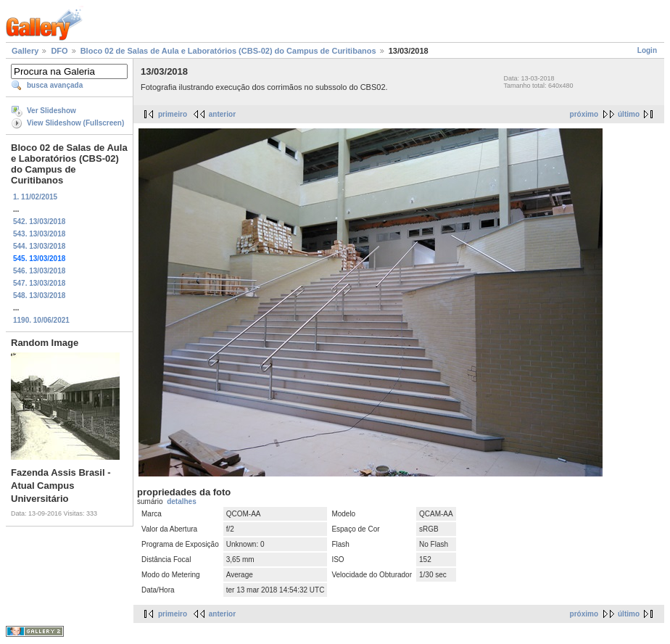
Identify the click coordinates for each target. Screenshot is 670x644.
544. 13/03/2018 (39, 246)
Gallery (25, 51)
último (629, 114)
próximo (584, 114)
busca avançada (55, 85)
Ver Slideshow (51, 111)
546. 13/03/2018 (39, 271)
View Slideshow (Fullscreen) (75, 123)
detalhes (182, 501)
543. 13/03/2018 (39, 234)
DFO (59, 51)
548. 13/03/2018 (39, 296)
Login (647, 50)
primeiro (173, 114)
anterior (222, 114)
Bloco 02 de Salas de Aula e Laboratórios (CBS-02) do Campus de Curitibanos (228, 51)
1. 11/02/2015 (35, 197)
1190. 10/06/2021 (41, 320)
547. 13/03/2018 (39, 283)
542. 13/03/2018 (39, 222)
